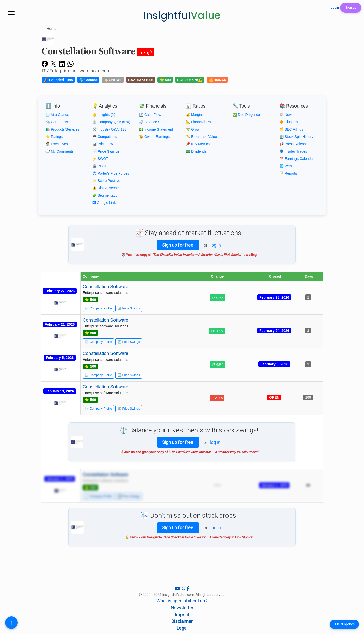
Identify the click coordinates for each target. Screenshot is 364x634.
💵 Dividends (196, 151)
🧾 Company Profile (98, 308)
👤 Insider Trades (293, 151)
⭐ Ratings (54, 137)
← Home (49, 29)
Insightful (182, 15)
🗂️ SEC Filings (291, 129)
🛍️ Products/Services (62, 129)
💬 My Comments (60, 151)
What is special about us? (182, 601)
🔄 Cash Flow (150, 115)
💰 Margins (195, 115)
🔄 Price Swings (129, 308)
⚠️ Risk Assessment (108, 188)
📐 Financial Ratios (201, 122)
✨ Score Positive (106, 181)
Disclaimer (182, 621)
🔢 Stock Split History (296, 137)
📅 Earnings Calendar (297, 159)
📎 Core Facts (57, 122)
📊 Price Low (103, 144)
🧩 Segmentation (106, 195)
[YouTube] (178, 589)
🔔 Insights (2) (104, 115)
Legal (182, 628)
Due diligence (344, 624)
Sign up (351, 7)
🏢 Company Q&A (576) (111, 122)
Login (335, 7)
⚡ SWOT (100, 159)
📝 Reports (288, 173)
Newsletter (182, 608)
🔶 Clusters (288, 122)
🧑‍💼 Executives (57, 144)
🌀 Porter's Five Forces (111, 173)
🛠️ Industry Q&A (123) (110, 129)
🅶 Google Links (105, 203)
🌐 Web (286, 166)
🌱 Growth (194, 129)
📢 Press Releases (294, 144)
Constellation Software (105, 287)
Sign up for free (178, 245)
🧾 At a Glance (57, 115)
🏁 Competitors (104, 137)
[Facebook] (188, 589)
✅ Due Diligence (246, 115)
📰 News (286, 115)
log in (216, 245)
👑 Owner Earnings (154, 137)
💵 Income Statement (156, 129)
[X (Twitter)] (184, 589)
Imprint (182, 614)
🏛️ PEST (99, 166)
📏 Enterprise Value (201, 137)
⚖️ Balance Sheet (153, 122)
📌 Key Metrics (198, 144)
